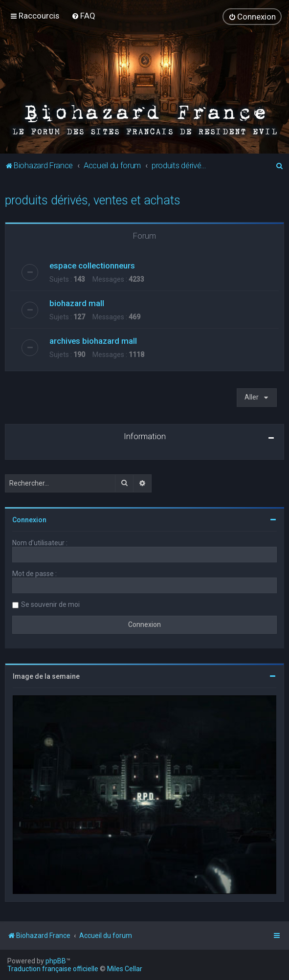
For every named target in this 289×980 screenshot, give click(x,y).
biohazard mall (77, 303)
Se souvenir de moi (50, 604)
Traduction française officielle (53, 969)
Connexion (29, 520)
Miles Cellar (125, 969)
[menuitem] (83, 16)
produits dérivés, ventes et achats (93, 200)
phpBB (56, 961)
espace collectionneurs (92, 266)
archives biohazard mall (93, 341)
